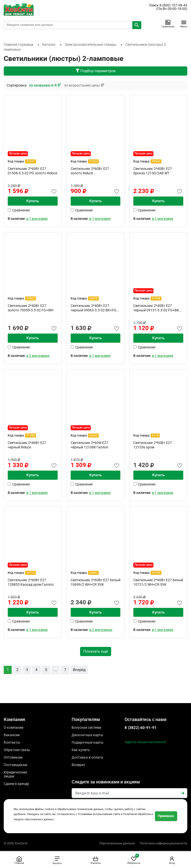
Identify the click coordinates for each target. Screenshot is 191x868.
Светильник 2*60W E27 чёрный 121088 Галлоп (89, 445)
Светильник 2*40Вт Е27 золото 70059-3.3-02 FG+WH (31, 308)
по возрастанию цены (84, 85)
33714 (30, 573)
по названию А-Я (45, 85)
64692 (93, 573)
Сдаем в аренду (16, 784)
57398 (156, 298)
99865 (30, 298)
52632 (93, 435)
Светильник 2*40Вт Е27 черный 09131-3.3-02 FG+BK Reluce (156, 308)
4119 (155, 435)
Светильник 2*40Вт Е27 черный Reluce (27, 445)
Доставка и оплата (87, 757)
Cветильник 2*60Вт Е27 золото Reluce (90, 171)
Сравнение (168, 24)
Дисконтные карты (87, 735)
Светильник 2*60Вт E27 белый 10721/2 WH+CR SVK (158, 582)
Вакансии (12, 735)
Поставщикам (15, 765)
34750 (156, 573)
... (55, 670)
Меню (184, 24)
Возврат (78, 765)
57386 (30, 435)
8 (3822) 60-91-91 (141, 728)
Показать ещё (96, 651)
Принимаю (166, 816)
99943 (156, 161)
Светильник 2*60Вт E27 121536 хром (153, 445)
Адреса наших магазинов (145, 742)
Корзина (95, 860)
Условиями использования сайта (99, 814)
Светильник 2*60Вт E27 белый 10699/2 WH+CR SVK (95, 582)
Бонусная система (86, 727)
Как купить (81, 750)
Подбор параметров (96, 71)
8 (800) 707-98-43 (173, 5)
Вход (172, 860)
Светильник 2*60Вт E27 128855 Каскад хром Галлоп (31, 582)
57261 (30, 161)
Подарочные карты (88, 742)
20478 (93, 298)
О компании (14, 727)
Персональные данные (117, 843)
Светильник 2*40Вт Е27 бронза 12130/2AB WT (153, 171)
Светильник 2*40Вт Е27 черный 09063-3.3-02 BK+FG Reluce (94, 308)
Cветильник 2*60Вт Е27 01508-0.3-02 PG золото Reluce (32, 171)
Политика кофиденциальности (164, 843)
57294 (93, 161)
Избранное (134, 859)
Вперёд (79, 670)
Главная (19, 860)
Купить (33, 201)
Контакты (12, 742)
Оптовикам (13, 757)
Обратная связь (17, 750)
